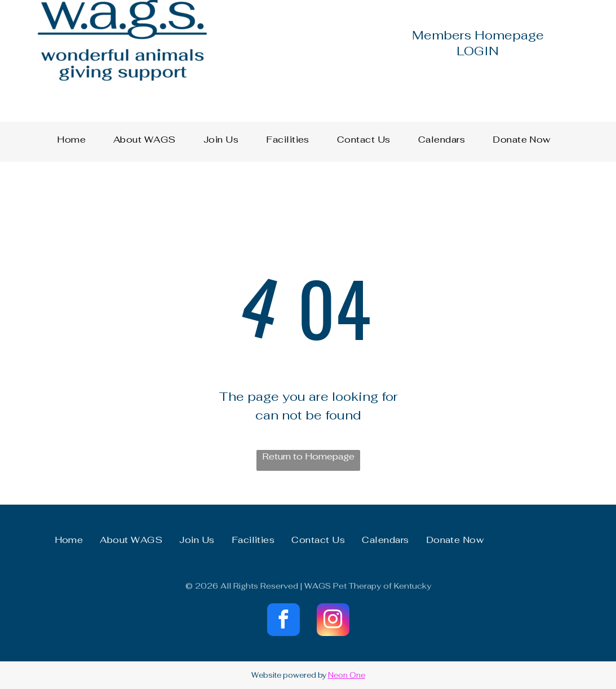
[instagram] (333, 621)
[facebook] (283, 621)
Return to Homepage (308, 456)
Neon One (347, 675)
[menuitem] (76, 140)
